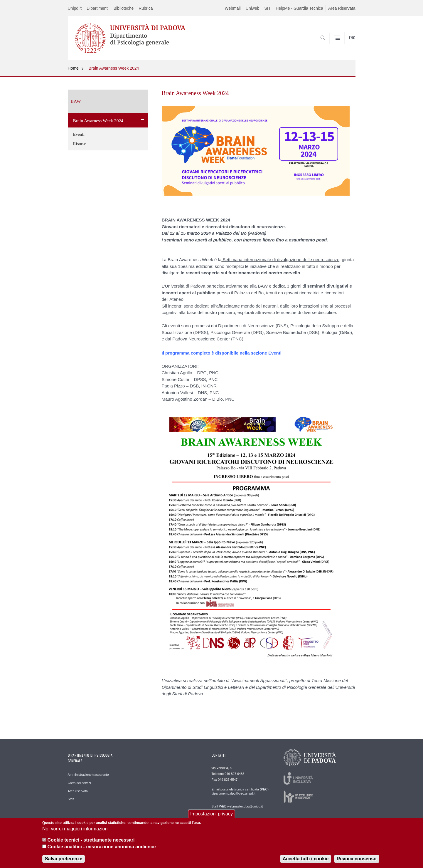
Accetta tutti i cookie (306, 862)
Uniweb (253, 8)
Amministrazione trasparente (88, 775)
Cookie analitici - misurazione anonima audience (102, 850)
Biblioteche (124, 8)
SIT (268, 8)
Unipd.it (75, 8)
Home (73, 68)
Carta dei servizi (79, 783)
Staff (71, 799)
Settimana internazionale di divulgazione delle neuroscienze (280, 260)
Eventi (79, 134)
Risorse (80, 144)
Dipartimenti (98, 8)
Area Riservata (342, 8)
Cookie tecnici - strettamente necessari (91, 843)
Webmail (233, 8)
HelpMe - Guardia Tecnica (299, 8)
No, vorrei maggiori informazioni (75, 832)
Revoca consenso (357, 862)
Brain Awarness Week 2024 (114, 68)
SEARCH (345, 46)
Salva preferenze (64, 862)
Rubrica (146, 8)
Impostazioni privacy (211, 817)
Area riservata (78, 791)
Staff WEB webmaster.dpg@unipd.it (237, 806)
